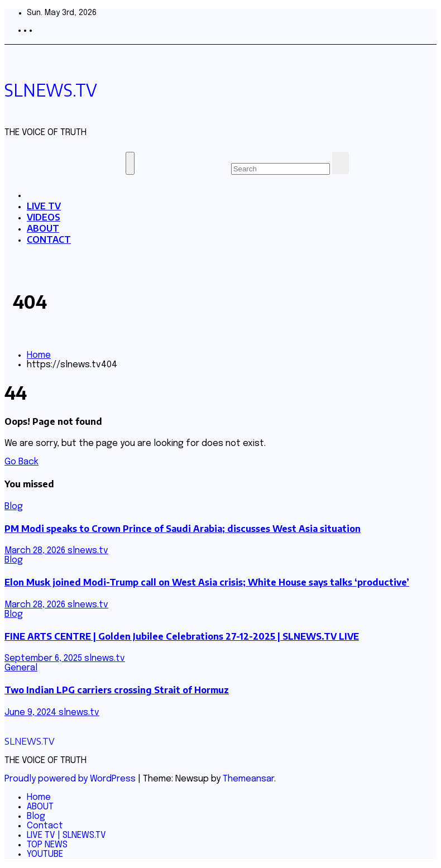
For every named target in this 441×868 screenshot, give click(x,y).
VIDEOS (44, 217)
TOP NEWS (47, 845)
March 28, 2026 (36, 551)
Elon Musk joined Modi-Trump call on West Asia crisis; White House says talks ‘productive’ (207, 582)
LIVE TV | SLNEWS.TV (66, 835)
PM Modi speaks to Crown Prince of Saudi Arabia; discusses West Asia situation (183, 529)
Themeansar (248, 779)
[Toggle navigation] (130, 163)
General (21, 668)
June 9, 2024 (32, 713)
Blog (14, 507)
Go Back (21, 462)
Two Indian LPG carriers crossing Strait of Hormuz (117, 690)
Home (39, 355)
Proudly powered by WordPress (71, 779)
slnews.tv (88, 551)
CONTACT (49, 239)
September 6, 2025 (44, 658)
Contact (45, 826)
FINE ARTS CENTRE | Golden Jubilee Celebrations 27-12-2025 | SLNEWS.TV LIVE (182, 636)
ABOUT (43, 228)
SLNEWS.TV (51, 90)
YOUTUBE (45, 854)
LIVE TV (44, 206)
